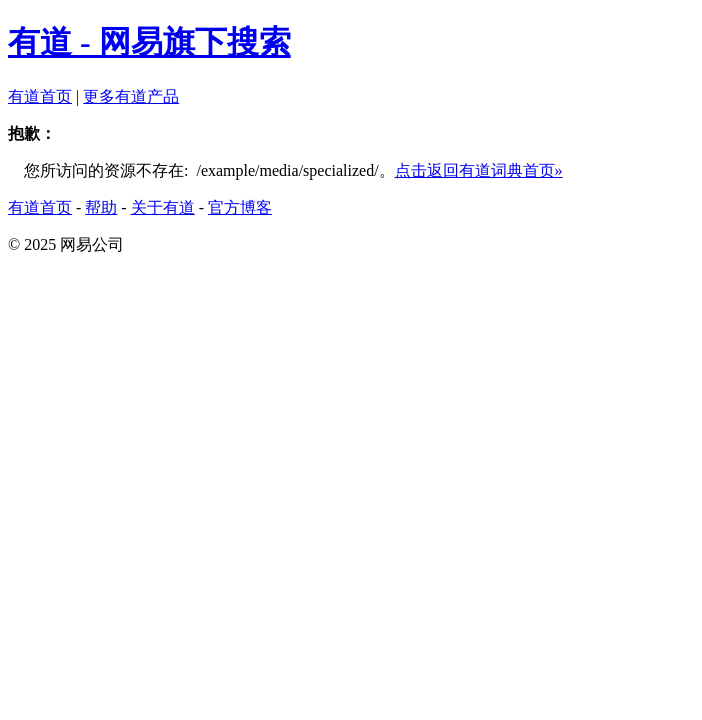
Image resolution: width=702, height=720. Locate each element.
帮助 (101, 207)
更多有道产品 (131, 96)
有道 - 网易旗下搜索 (149, 42)
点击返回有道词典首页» (479, 170)
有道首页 (40, 96)
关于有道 (163, 207)
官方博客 (240, 207)
